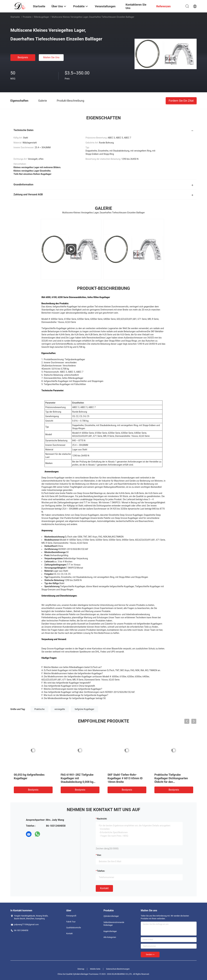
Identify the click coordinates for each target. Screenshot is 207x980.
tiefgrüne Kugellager (84, 709)
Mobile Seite (95, 969)
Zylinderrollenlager (111, 916)
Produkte (27, 17)
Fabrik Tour (71, 922)
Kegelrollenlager (110, 931)
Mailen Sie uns (51, 57)
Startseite (15, 17)
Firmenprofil (71, 916)
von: (99, 855)
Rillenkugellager (42, 17)
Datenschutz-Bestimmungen (118, 969)
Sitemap (81, 969)
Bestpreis (23, 57)
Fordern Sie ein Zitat (181, 100)
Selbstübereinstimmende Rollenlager (114, 924)
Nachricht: (102, 819)
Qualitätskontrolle (74, 928)
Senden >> (150, 955)
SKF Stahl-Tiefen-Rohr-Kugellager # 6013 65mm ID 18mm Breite (125, 778)
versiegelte (60, 709)
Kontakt (104, 888)
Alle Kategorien (110, 937)
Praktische (40, 709)
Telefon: (101, 871)
